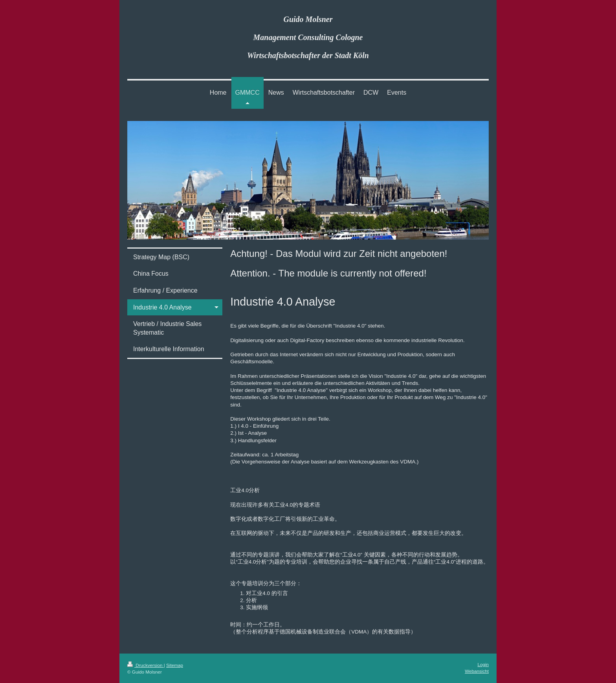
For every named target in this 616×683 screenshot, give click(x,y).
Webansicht (477, 671)
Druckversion (146, 665)
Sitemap (175, 665)
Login (483, 664)
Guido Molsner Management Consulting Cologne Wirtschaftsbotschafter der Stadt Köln (308, 37)
